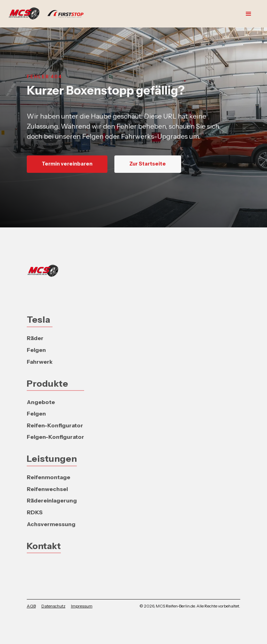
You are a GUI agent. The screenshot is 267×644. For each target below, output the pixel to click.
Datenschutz (53, 606)
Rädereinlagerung (52, 500)
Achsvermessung (51, 524)
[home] (49, 14)
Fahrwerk (40, 362)
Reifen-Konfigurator (55, 425)
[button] (249, 14)
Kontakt (44, 546)
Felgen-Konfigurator (55, 437)
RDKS (35, 512)
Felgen (36, 350)
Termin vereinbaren (67, 164)
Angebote (41, 402)
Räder (35, 338)
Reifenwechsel (47, 489)
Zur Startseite (148, 164)
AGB (31, 606)
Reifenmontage (48, 477)
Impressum (82, 606)
